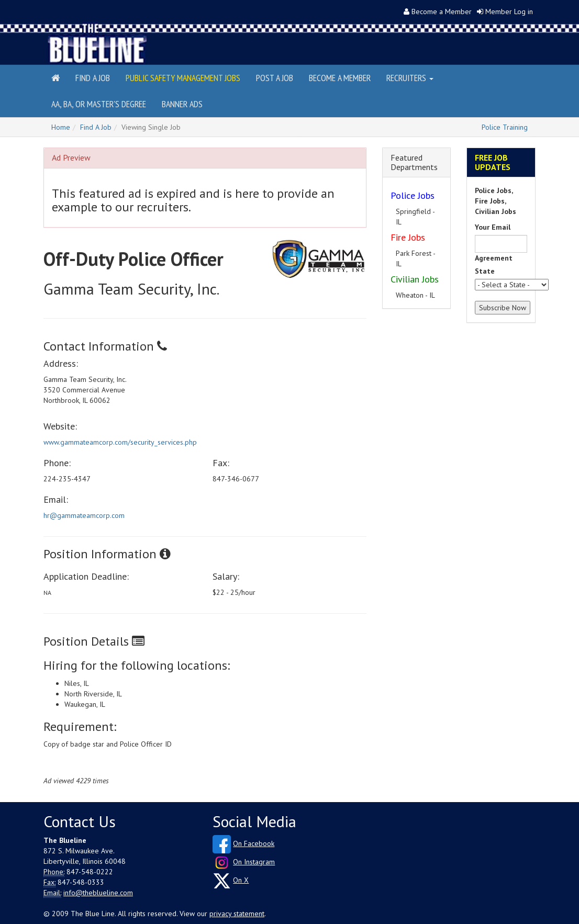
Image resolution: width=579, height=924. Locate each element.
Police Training (505, 127)
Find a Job (93, 78)
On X (241, 880)
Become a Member (442, 12)
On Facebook (254, 843)
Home (61, 127)
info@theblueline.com (98, 893)
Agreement (494, 258)
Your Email (493, 227)
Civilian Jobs (415, 279)
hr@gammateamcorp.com (84, 515)
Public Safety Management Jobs (183, 78)
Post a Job (275, 78)
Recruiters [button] (410, 78)
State (485, 271)
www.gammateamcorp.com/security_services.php (120, 442)
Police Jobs (413, 195)
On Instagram (254, 862)
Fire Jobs (408, 237)
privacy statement (237, 914)
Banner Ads (182, 104)
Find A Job (96, 127)
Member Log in (509, 12)
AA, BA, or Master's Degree (99, 104)
